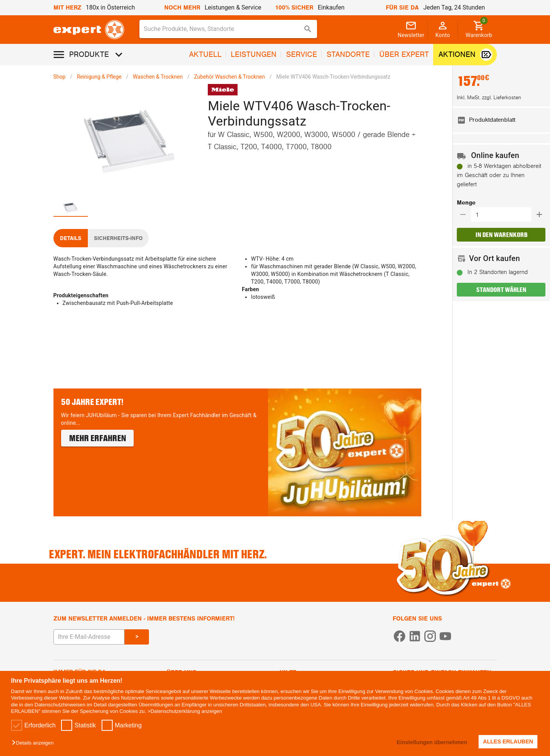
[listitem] (501, 120)
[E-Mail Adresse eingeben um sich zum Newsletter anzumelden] (89, 637)
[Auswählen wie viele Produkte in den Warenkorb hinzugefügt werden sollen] (504, 214)
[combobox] (228, 29)
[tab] (71, 208)
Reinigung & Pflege (99, 77)
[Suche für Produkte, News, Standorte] (223, 29)
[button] (35, 743)
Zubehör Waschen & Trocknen (230, 77)
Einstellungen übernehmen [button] (432, 742)
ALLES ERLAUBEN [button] (508, 741)
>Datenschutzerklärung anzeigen (185, 711)
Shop (60, 77)
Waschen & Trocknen (158, 77)
